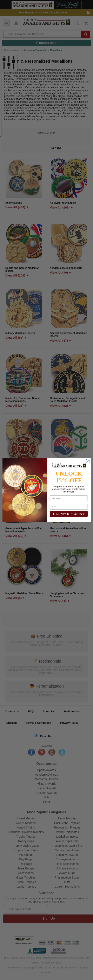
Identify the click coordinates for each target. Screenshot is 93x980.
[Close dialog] (88, 461)
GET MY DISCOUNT (69, 514)
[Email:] (68, 507)
